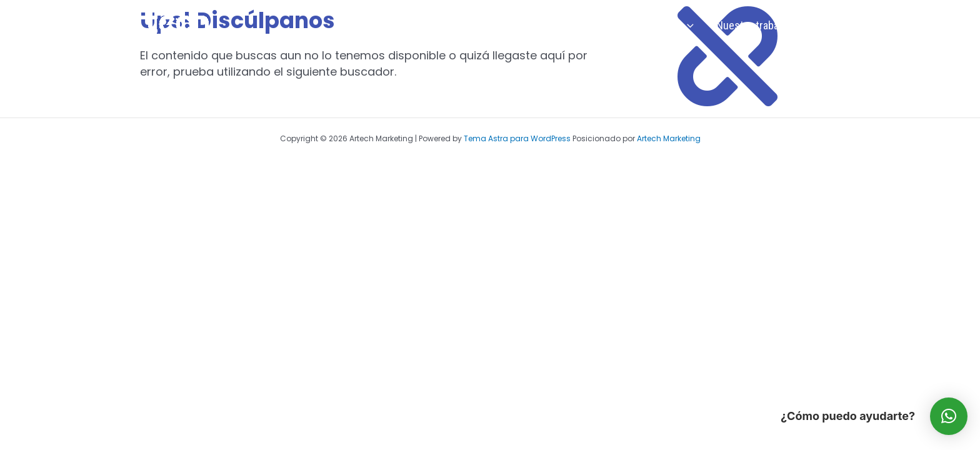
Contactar (832, 25)
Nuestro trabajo (752, 25)
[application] (687, 26)
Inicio (537, 25)
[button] (949, 416)
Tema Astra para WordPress (517, 138)
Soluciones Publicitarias (632, 26)
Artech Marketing (669, 138)
